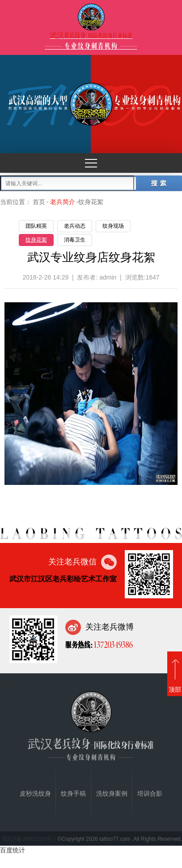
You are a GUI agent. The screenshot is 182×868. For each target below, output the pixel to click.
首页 (39, 202)
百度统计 (13, 850)
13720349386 (113, 644)
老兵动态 (75, 226)
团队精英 (36, 226)
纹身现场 (113, 226)
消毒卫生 (75, 240)
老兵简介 (63, 202)
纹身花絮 (36, 240)
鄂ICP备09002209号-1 (29, 839)
